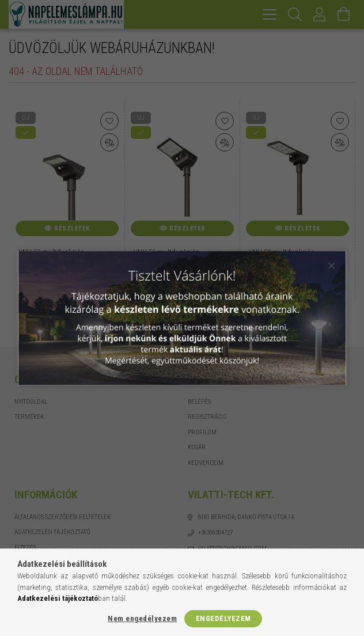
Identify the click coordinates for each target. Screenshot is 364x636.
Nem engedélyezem (142, 618)
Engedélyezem (223, 618)
